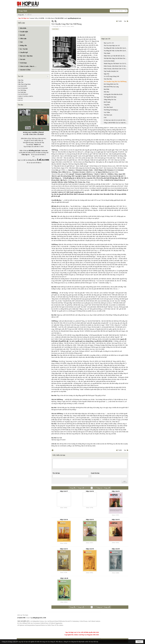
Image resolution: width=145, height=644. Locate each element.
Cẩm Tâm (21, 82)
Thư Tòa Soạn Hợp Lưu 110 (112, 46)
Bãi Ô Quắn (107, 102)
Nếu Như (106, 92)
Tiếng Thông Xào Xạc (110, 100)
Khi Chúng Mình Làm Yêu (111, 84)
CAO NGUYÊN (22, 86)
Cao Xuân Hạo (22, 92)
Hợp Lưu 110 (106, 39)
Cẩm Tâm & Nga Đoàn (24, 84)
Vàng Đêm (107, 105)
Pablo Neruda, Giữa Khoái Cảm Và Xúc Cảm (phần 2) (116, 69)
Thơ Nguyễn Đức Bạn (110, 97)
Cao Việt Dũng (22, 90)
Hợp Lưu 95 (116, 491)
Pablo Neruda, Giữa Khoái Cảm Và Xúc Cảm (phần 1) (116, 66)
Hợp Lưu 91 (64, 549)
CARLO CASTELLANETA (25, 96)
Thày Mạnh (107, 53)
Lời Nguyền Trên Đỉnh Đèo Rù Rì (113, 94)
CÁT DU (20, 98)
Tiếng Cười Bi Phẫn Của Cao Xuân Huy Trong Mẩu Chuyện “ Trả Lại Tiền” (116, 123)
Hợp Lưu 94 (64, 519)
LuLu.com (44, 151)
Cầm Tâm (21, 80)
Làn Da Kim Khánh (109, 61)
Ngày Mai (107, 74)
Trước (120, 21)
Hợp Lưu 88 (64, 578)
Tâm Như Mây (108, 79)
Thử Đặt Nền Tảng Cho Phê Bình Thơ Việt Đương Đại (116, 58)
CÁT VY (20, 100)
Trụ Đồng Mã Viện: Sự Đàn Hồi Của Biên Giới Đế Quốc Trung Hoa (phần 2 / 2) (116, 51)
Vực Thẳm (107, 112)
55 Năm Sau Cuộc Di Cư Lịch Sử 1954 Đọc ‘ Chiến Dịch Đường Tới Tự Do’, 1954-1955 (116, 120)
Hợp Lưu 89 (116, 549)
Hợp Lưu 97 (64, 491)
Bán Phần (107, 89)
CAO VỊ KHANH (23, 88)
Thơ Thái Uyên (108, 115)
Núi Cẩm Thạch (108, 107)
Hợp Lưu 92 (116, 519)
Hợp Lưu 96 (90, 491)
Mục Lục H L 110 (109, 43)
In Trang (53, 450)
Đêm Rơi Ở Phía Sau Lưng (111, 87)
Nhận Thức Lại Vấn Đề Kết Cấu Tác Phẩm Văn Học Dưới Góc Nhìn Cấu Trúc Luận (116, 56)
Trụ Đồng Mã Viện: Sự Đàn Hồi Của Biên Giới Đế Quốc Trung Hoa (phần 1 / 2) (116, 48)
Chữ (105, 118)
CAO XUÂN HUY (23, 94)
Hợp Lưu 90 (90, 549)
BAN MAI (55, 29)
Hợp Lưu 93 (90, 519)
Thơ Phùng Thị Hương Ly (111, 110)
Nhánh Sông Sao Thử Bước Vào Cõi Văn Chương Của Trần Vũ (116, 64)
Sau (125, 21)
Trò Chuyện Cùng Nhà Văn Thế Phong (115, 82)
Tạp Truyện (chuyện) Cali (111, 71)
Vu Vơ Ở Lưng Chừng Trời (111, 76)
